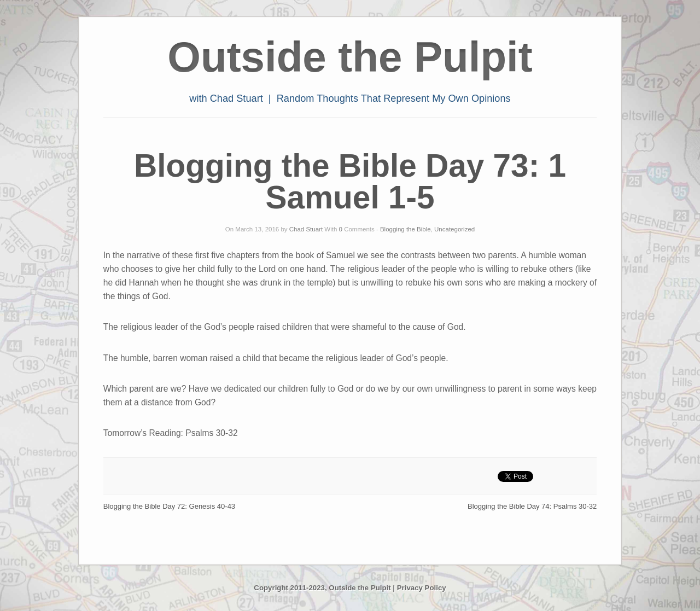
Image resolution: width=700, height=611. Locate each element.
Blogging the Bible (406, 229)
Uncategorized (454, 229)
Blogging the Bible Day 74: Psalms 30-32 (532, 506)
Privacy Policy (422, 588)
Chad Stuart (306, 229)
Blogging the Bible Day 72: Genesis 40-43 (169, 506)
